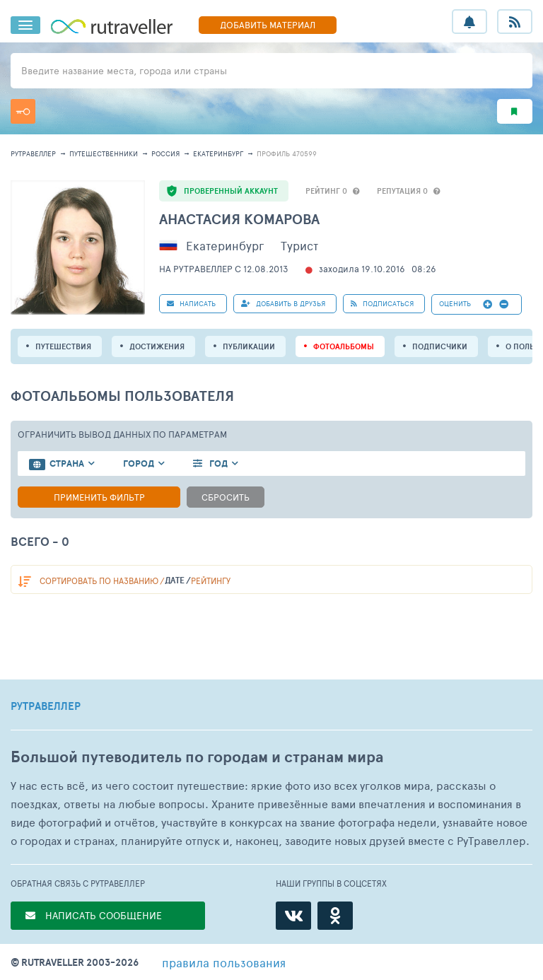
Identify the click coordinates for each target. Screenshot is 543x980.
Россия (165, 153)
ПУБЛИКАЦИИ (249, 346)
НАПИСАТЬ (191, 303)
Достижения (157, 346)
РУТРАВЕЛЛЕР (46, 706)
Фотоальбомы (344, 346)
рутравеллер (33, 153)
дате (175, 580)
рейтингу (211, 581)
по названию (99, 581)
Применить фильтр (99, 497)
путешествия (63, 346)
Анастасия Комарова (239, 219)
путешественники (104, 153)
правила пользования (224, 962)
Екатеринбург (218, 153)
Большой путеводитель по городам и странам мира (197, 757)
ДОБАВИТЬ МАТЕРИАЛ (268, 25)
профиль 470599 (287, 153)
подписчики (440, 346)
